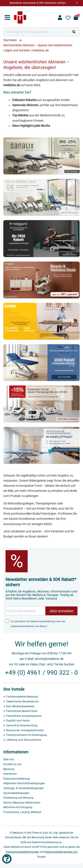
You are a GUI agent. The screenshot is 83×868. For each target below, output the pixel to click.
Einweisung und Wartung (18, 798)
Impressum (10, 774)
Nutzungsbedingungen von (61, 852)
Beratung (9, 769)
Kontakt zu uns (12, 764)
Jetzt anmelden (61, 611)
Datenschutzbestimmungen (22, 852)
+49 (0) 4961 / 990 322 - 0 (41, 673)
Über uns (9, 759)
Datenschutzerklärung (42, 621)
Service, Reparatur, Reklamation (22, 803)
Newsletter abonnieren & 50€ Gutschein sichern (38, 3)
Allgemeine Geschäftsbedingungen (24, 783)
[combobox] (36, 32)
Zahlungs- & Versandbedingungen (24, 788)
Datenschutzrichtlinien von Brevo (29, 626)
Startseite (10, 40)
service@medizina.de (49, 659)
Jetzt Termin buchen (60, 664)
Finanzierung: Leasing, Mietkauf (22, 812)
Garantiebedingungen (16, 793)
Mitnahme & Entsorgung (18, 807)
